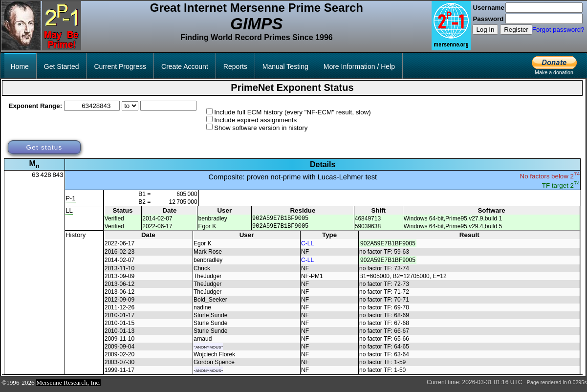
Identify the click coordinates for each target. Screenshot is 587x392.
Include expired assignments (255, 120)
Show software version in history (261, 128)
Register (516, 30)
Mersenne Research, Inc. (68, 385)
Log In (485, 30)
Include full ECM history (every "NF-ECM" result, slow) (293, 112)
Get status (44, 147)
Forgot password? (558, 30)
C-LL (307, 246)
